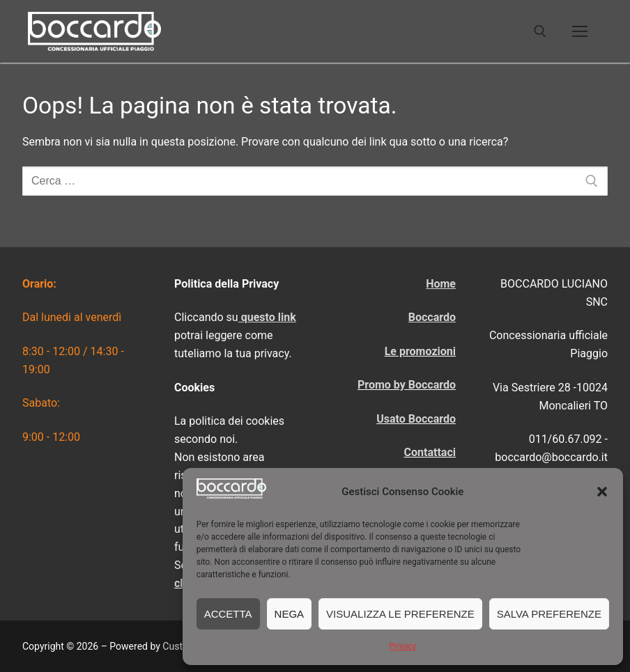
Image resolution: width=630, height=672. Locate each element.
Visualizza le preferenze (400, 614)
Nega (290, 614)
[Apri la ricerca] (540, 31)
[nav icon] (580, 31)
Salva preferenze (549, 614)
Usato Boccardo (416, 419)
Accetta (228, 614)
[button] (602, 492)
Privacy (402, 646)
